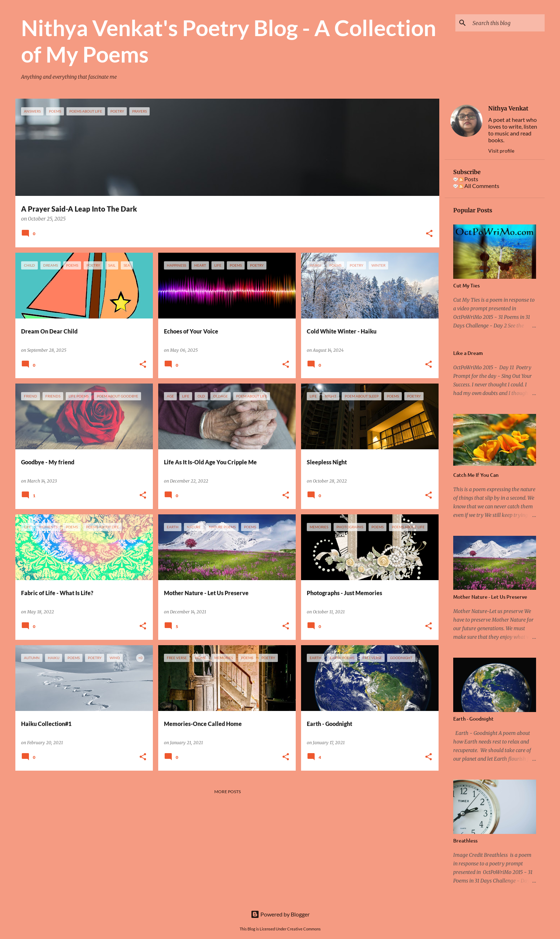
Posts (469, 179)
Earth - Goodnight (473, 719)
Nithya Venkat (508, 108)
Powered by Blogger (280, 914)
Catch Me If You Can (476, 475)
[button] (429, 234)
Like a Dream (468, 353)
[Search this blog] (507, 23)
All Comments (479, 186)
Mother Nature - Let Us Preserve (490, 597)
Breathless (465, 841)
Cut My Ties (466, 285)
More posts (227, 792)
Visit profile (501, 151)
